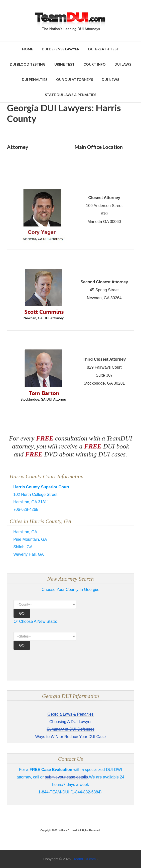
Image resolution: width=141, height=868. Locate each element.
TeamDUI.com (85, 859)
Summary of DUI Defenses (70, 729)
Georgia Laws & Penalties (70, 714)
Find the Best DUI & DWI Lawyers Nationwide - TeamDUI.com (70, 21)
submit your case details (66, 777)
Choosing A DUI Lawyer (70, 722)
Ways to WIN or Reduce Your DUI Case (70, 737)
